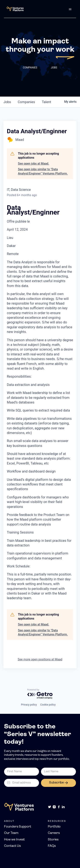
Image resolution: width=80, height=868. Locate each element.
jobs (7, 102)
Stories (53, 840)
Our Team (11, 833)
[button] (70, 9)
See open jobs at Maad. (33, 164)
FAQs (52, 846)
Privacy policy (29, 705)
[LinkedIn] (63, 807)
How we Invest (14, 840)
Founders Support (18, 827)
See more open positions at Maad (40, 659)
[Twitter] (50, 807)
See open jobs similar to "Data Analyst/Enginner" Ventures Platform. (43, 171)
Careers (54, 833)
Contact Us (12, 846)
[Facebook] (59, 807)
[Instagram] (54, 807)
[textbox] (40, 403)
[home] (14, 9)
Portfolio (54, 827)
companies (26, 102)
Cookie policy (48, 705)
